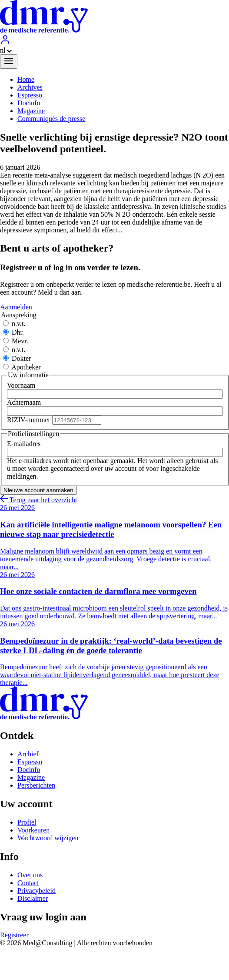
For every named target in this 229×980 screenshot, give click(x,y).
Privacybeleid (37, 891)
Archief (28, 754)
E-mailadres (24, 444)
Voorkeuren (33, 830)
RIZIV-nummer (29, 420)
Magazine (31, 777)
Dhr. (18, 332)
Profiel (27, 822)
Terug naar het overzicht (38, 500)
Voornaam (21, 385)
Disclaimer (33, 898)
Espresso (30, 762)
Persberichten (36, 785)
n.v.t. (18, 324)
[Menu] (9, 62)
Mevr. (20, 341)
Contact (28, 883)
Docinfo (29, 770)
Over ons (30, 875)
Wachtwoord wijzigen (48, 838)
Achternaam (24, 402)
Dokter (21, 358)
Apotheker (26, 367)
